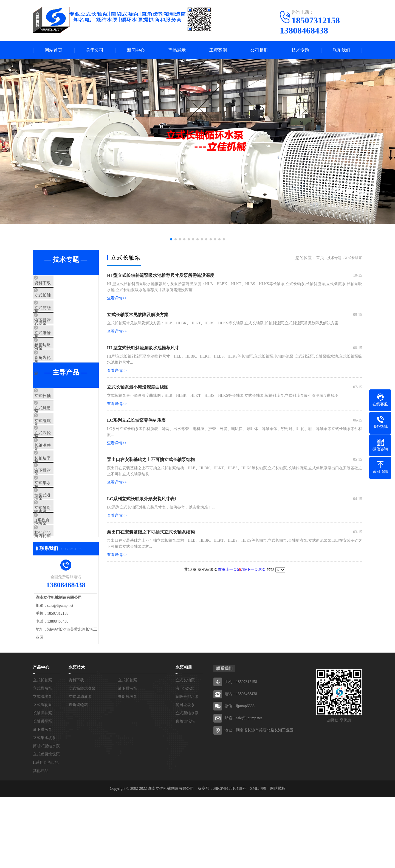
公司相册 (259, 50)
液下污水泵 (185, 759)
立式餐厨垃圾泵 (60, 568)
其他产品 (54, 600)
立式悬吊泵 (56, 438)
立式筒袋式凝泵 (60, 316)
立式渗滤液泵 (58, 348)
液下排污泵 (56, 332)
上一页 (231, 570)
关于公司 (95, 50)
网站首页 (53, 50)
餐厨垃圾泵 (56, 364)
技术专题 (300, 50)
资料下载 (54, 283)
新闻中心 (136, 50)
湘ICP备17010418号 (230, 860)
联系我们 (342, 50)
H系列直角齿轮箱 (62, 584)
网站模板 (278, 860)
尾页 (262, 570)
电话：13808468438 (241, 765)
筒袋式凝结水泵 (60, 552)
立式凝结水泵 (187, 784)
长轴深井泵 (56, 487)
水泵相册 (184, 738)
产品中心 (41, 738)
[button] (171, 239)
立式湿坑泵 (56, 454)
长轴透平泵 (56, 503)
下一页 (252, 570)
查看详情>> (117, 298)
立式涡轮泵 (56, 471)
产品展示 (177, 50)
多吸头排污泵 (187, 768)
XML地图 (258, 860)
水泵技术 (77, 738)
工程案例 (218, 50)
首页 (320, 258)
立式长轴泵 (56, 299)
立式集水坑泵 (58, 535)
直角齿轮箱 (56, 380)
